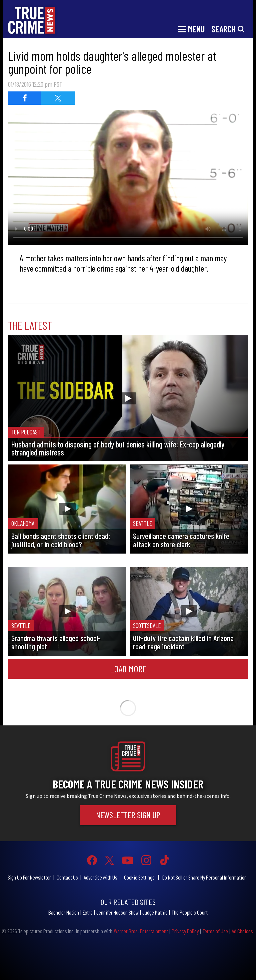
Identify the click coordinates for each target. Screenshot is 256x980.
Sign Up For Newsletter (29, 877)
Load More (128, 669)
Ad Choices (242, 931)
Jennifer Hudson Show (117, 912)
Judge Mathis (155, 912)
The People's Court (189, 912)
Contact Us (67, 877)
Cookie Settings (139, 877)
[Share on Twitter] (58, 98)
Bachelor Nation (64, 912)
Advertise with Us (100, 877)
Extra (88, 912)
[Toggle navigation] (191, 28)
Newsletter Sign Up (128, 815)
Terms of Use (215, 931)
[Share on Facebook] (25, 98)
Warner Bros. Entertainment (141, 931)
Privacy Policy (185, 931)
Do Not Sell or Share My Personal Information (204, 877)
